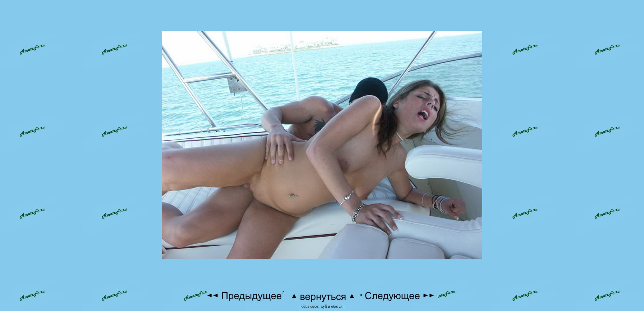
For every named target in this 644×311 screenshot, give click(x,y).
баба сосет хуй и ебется (322, 306)
